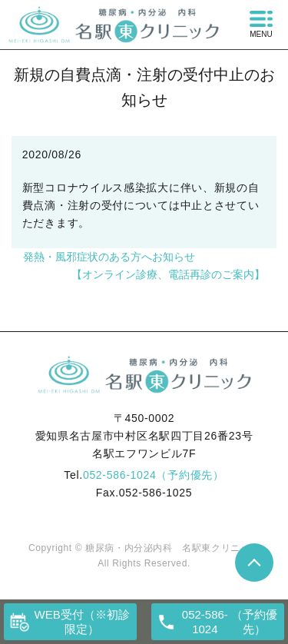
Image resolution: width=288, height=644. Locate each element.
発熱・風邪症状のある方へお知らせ (109, 257)
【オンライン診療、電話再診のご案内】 (168, 274)
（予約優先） (228, 622)
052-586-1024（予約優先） (154, 475)
